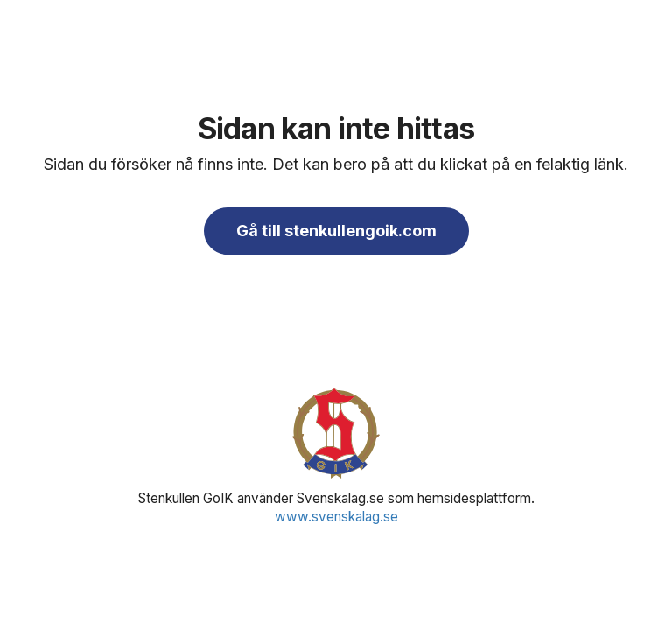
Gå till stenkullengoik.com (336, 231)
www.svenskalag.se (336, 517)
